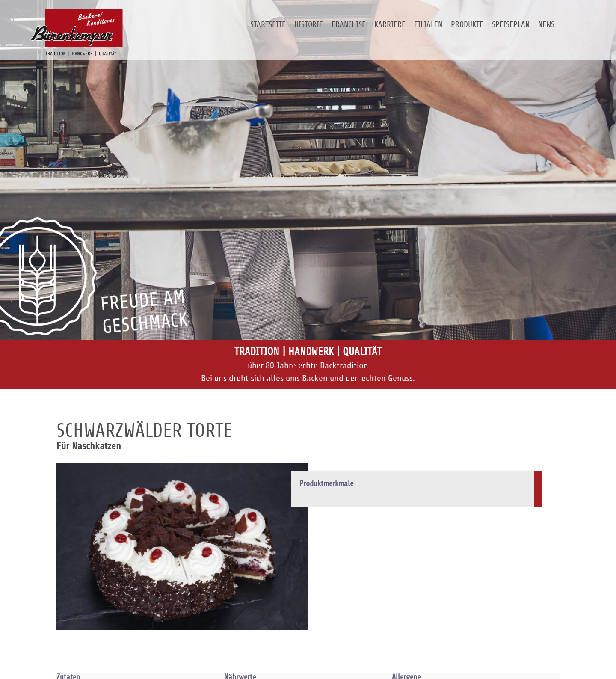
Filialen (428, 24)
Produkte (467, 24)
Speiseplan (511, 24)
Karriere (390, 24)
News (546, 24)
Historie (309, 24)
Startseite (268, 24)
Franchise (349, 24)
